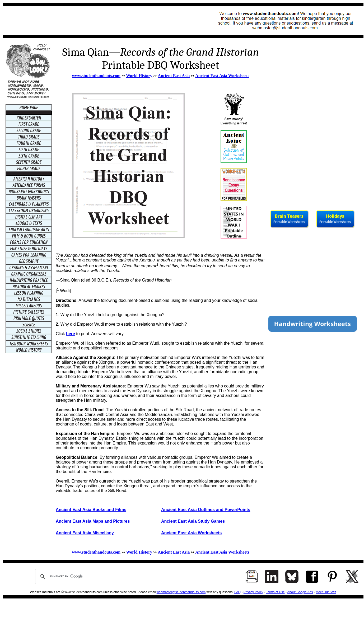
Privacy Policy (253, 592)
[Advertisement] (102, 20)
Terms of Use (275, 592)
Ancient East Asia (174, 76)
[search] (120, 577)
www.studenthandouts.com (96, 76)
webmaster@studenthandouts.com (181, 592)
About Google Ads (300, 592)
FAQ (237, 592)
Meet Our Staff (326, 592)
